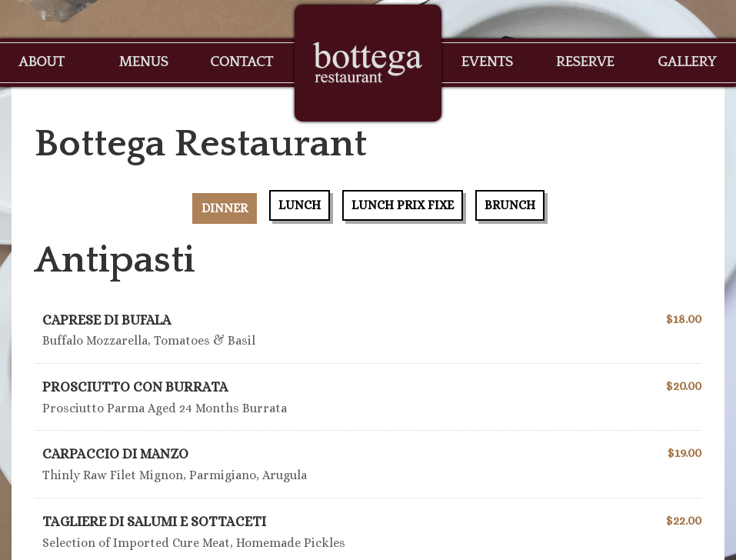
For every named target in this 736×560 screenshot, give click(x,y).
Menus (143, 62)
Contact (241, 62)
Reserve (585, 62)
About (42, 62)
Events (486, 62)
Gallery (687, 62)
